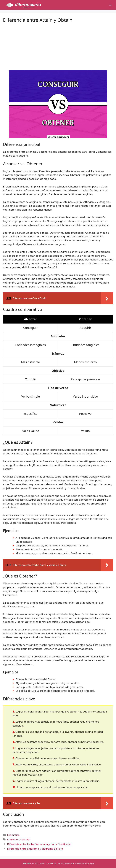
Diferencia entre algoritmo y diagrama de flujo (35, 849)
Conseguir (13, 839)
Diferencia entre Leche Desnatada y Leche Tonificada (39, 844)
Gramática (13, 835)
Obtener (25, 839)
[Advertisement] (58, 44)
